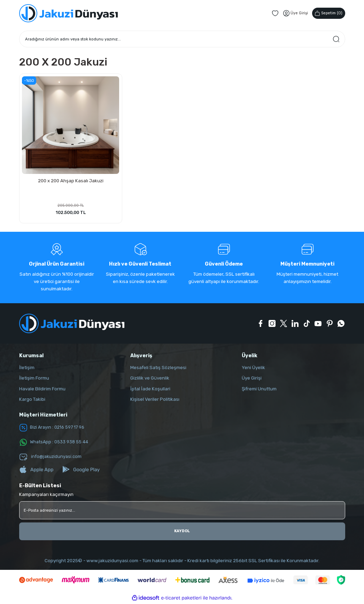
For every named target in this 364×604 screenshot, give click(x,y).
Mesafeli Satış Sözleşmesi (158, 369)
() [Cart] (327, 13)
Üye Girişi (252, 379)
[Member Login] (293, 13)
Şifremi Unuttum (259, 390)
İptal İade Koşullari (150, 390)
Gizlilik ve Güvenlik (150, 379)
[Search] (182, 39)
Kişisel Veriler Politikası (155, 400)
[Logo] (68, 13)
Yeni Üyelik (253, 369)
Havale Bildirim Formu (42, 390)
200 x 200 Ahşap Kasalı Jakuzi (71, 180)
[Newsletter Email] (182, 511)
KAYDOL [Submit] (182, 532)
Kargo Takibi (32, 400)
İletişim (27, 369)
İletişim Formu (34, 379)
